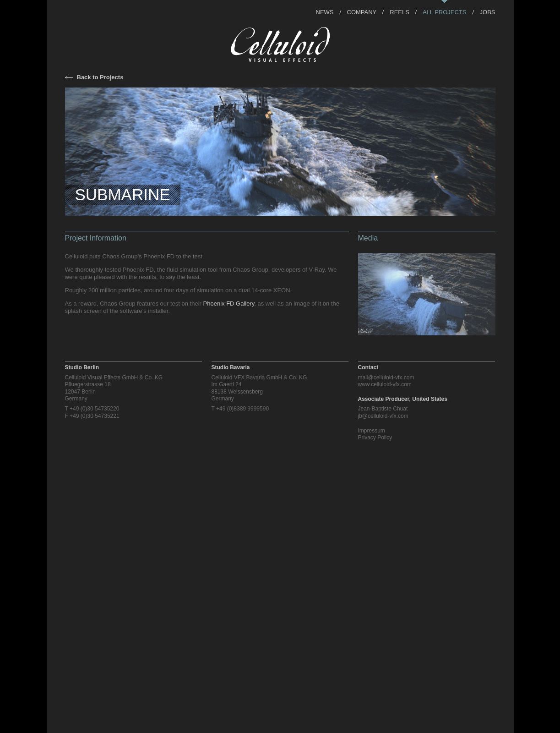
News (325, 12)
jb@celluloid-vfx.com (383, 416)
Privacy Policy (375, 438)
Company (362, 12)
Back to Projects (100, 77)
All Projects (445, 12)
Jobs (488, 12)
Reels (400, 12)
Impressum (372, 431)
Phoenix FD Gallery (229, 304)
